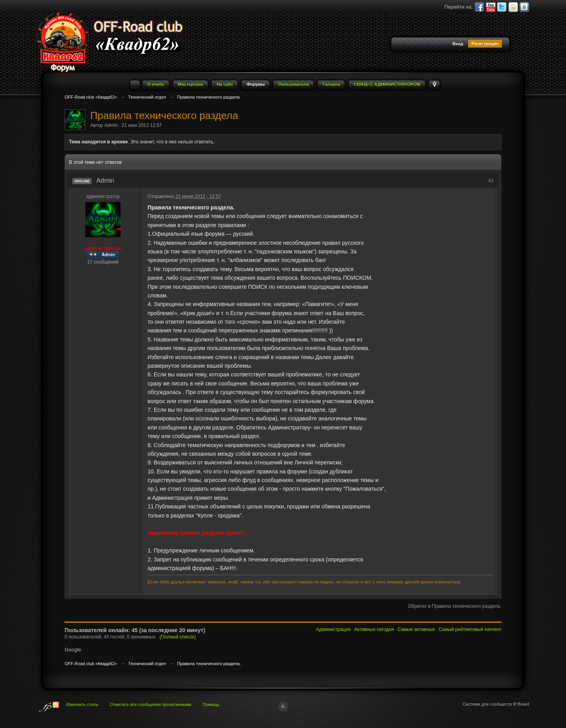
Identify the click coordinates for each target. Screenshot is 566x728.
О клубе (156, 84)
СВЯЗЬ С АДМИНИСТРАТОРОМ (387, 84)
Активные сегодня (374, 629)
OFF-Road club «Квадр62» (91, 664)
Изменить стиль (83, 704)
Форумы (255, 84)
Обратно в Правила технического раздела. (454, 606)
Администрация (333, 629)
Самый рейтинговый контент (470, 629)
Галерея (331, 84)
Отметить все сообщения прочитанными (150, 704)
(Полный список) (178, 637)
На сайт (225, 84)
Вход (458, 44)
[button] (407, 44)
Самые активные (416, 629)
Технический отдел (147, 664)
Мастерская (191, 84)
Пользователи (294, 84)
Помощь (211, 704)
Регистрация (485, 44)
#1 (491, 181)
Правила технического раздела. (209, 664)
